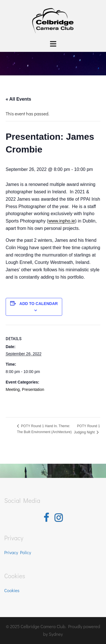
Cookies (12, 590)
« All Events (18, 99)
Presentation (33, 389)
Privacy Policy (18, 552)
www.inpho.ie (62, 221)
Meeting (13, 389)
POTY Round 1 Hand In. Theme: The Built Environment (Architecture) (44, 429)
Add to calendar (39, 304)
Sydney (56, 634)
